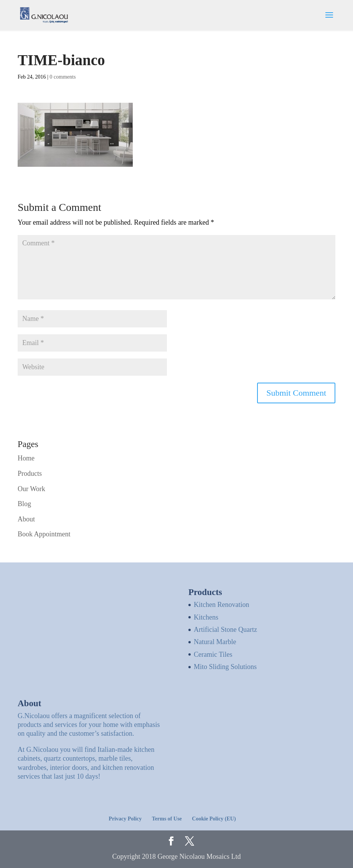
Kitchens (206, 617)
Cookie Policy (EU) (214, 819)
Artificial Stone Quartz (225, 630)
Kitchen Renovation (221, 605)
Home (26, 458)
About (26, 519)
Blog (24, 504)
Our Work (31, 489)
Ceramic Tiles (213, 654)
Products (30, 473)
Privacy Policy (125, 819)
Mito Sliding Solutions (225, 667)
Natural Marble (215, 642)
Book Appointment (44, 534)
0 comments (63, 77)
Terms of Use (167, 819)
